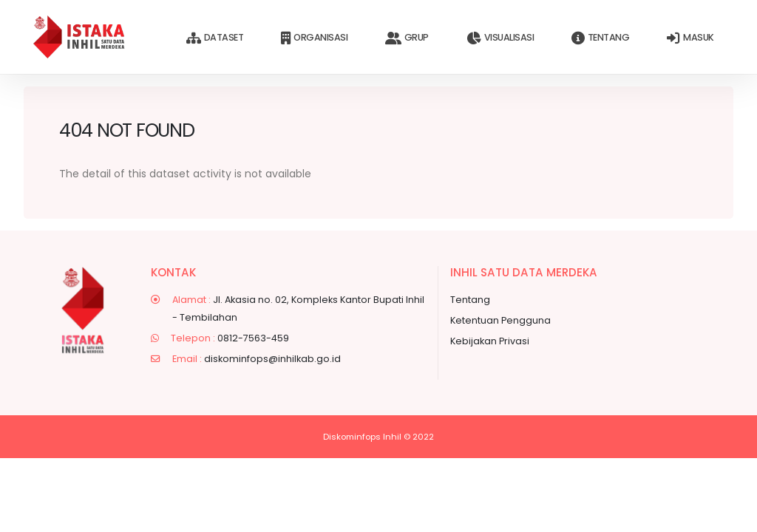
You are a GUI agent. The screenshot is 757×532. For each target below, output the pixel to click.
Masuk (690, 38)
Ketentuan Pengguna (500, 320)
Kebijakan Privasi (490, 341)
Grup (407, 38)
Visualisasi (500, 38)
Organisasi (314, 38)
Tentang (600, 38)
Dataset (215, 38)
